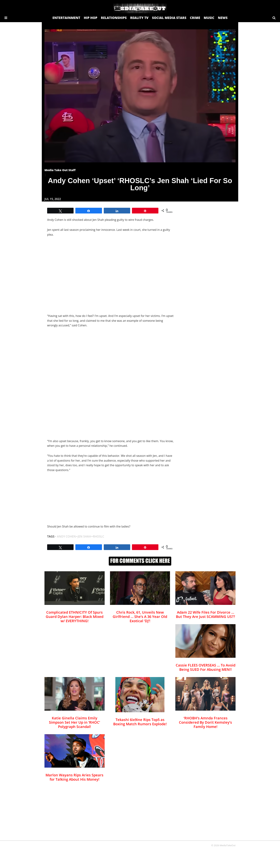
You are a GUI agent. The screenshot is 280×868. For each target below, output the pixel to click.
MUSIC (209, 18)
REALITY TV (139, 18)
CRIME (195, 18)
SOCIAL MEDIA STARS (169, 18)
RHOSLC (98, 536)
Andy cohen (66, 536)
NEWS (223, 18)
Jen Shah (84, 536)
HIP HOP (91, 18)
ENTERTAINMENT (66, 18)
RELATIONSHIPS (114, 18)
